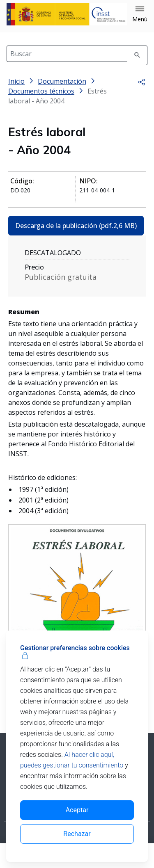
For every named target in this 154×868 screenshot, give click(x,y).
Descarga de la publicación (76, 226)
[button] (140, 14)
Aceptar (77, 810)
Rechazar (77, 834)
